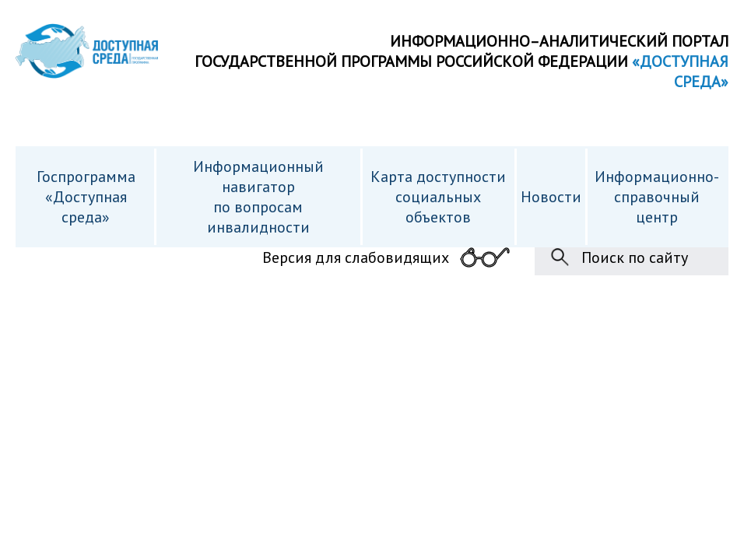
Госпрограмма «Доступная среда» (86, 197)
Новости (551, 197)
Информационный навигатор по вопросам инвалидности (258, 197)
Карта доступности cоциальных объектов (438, 197)
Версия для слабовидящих (356, 257)
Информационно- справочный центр (657, 197)
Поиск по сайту (635, 257)
